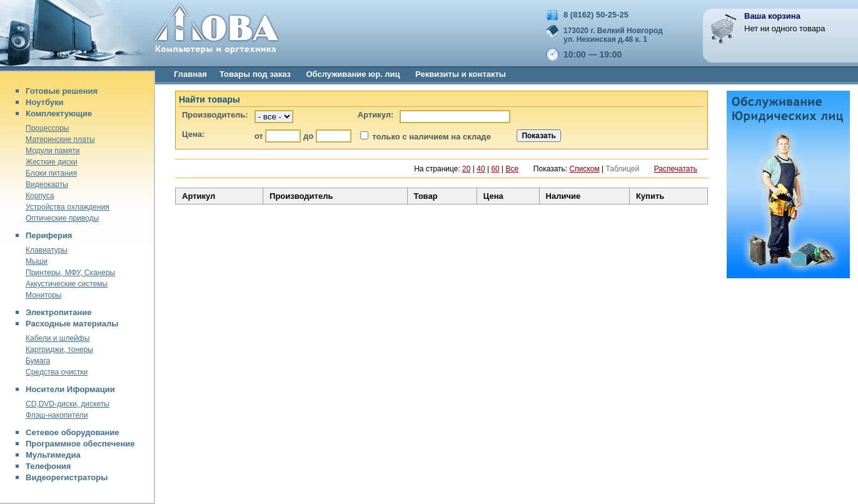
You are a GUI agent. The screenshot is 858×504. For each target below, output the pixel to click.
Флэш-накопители (57, 415)
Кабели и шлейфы (58, 338)
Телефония (48, 466)
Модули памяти (53, 151)
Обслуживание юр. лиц (353, 74)
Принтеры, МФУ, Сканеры (70, 273)
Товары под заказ (255, 74)
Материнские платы (60, 139)
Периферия (49, 235)
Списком (585, 169)
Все (512, 169)
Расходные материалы (72, 324)
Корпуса (40, 196)
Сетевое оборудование (73, 432)
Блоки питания (51, 173)
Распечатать (676, 169)
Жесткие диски (52, 162)
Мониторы (43, 295)
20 (466, 169)
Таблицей (623, 169)
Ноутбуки (45, 102)
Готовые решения (62, 91)
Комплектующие (59, 113)
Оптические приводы (62, 218)
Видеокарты (47, 184)
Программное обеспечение (80, 444)
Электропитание (59, 312)
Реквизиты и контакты (461, 74)
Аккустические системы (67, 284)
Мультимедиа (53, 455)
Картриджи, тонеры (59, 350)
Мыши (37, 261)
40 (481, 169)
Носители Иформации (70, 389)
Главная (190, 74)
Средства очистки (57, 372)
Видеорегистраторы (67, 477)
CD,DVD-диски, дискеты (68, 404)
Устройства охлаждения (68, 207)
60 (495, 169)
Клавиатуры (47, 250)
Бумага (38, 361)
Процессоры (48, 128)
